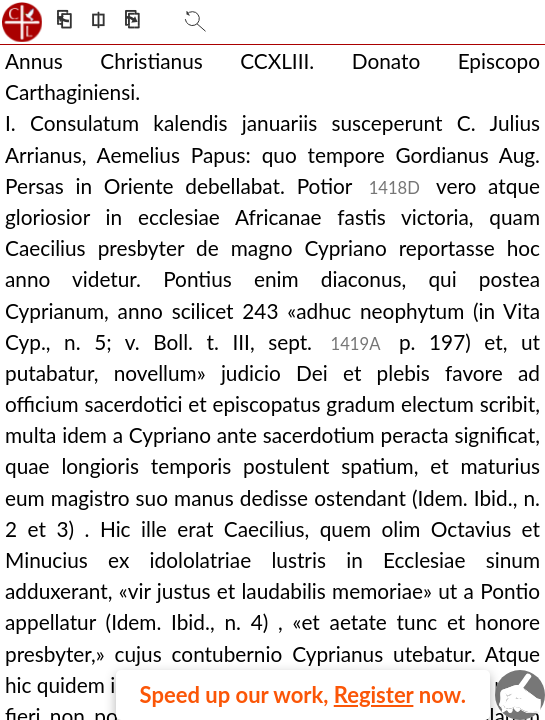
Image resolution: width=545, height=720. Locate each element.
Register (374, 694)
